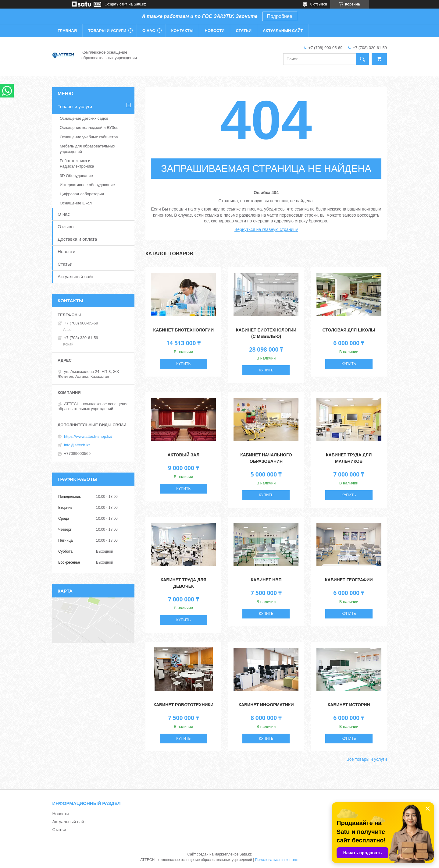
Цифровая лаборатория (82, 194)
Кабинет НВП (266, 580)
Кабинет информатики (266, 705)
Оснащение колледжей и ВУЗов (89, 128)
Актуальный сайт (283, 31)
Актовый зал (183, 455)
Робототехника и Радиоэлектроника (77, 163)
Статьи (244, 31)
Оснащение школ (76, 203)
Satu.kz (245, 854)
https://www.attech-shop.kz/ (88, 436)
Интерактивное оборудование (87, 185)
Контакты (182, 31)
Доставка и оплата (77, 239)
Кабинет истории (349, 705)
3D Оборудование (76, 176)
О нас (149, 31)
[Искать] (362, 59)
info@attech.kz (77, 445)
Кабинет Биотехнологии (184, 330)
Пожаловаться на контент (277, 860)
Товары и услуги (107, 31)
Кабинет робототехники (183, 705)
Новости (214, 31)
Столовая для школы (349, 330)
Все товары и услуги (367, 759)
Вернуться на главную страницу (266, 229)
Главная (67, 31)
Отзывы (66, 227)
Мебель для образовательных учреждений (87, 149)
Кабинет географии (349, 580)
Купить (183, 364)
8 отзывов (319, 4)
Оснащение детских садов (84, 118)
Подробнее (280, 16)
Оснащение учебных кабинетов (89, 137)
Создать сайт (116, 4)
